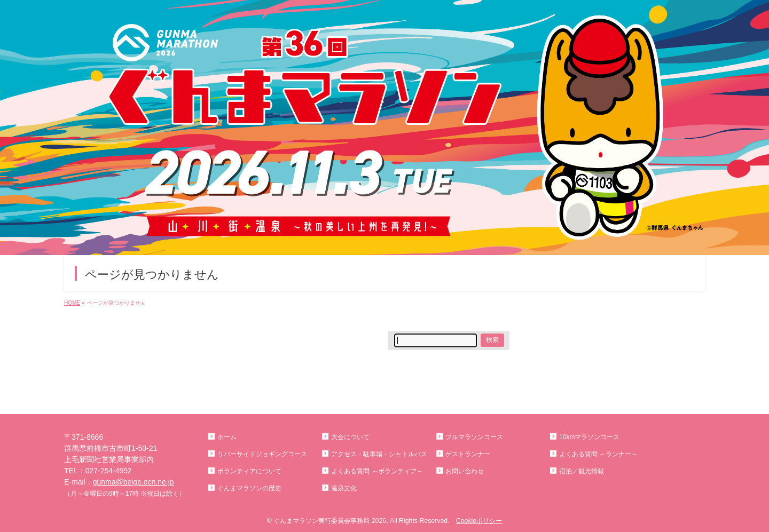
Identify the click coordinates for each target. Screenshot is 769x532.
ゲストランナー (468, 454)
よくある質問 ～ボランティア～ (377, 471)
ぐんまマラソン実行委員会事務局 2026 (330, 521)
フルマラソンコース (474, 437)
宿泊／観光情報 (582, 471)
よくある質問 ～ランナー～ (598, 454)
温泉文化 (344, 488)
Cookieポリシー (479, 521)
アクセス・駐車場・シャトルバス (379, 454)
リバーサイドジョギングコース (262, 454)
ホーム (227, 437)
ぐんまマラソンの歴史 (249, 488)
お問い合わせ (465, 471)
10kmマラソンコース (589, 437)
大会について (350, 437)
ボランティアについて (249, 471)
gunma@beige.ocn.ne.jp (134, 482)
